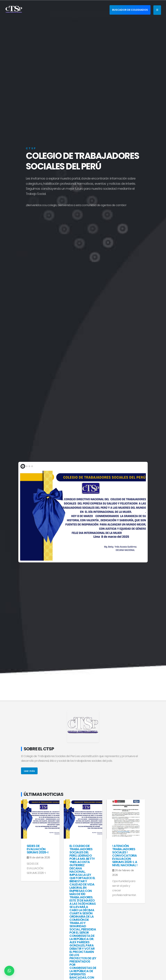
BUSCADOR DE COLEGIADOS (130, 10)
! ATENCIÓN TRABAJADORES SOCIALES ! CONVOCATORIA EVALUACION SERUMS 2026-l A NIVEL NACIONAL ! (125, 856)
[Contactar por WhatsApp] (9, 971)
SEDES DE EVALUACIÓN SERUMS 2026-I (38, 849)
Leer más (29, 771)
